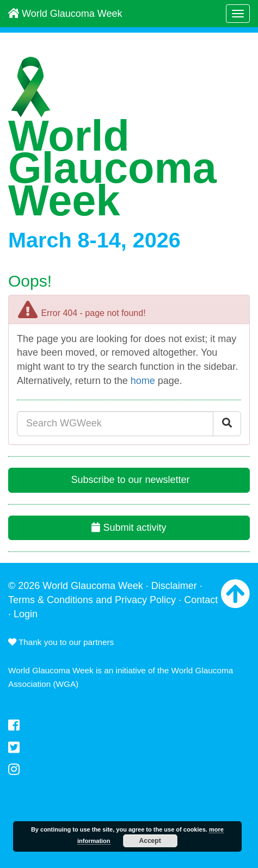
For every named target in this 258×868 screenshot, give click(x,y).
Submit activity (129, 528)
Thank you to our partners (61, 642)
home (143, 381)
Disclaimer (174, 586)
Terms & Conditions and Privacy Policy (92, 600)
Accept (150, 841)
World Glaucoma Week (65, 14)
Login (26, 614)
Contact (201, 600)
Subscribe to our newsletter (129, 480)
